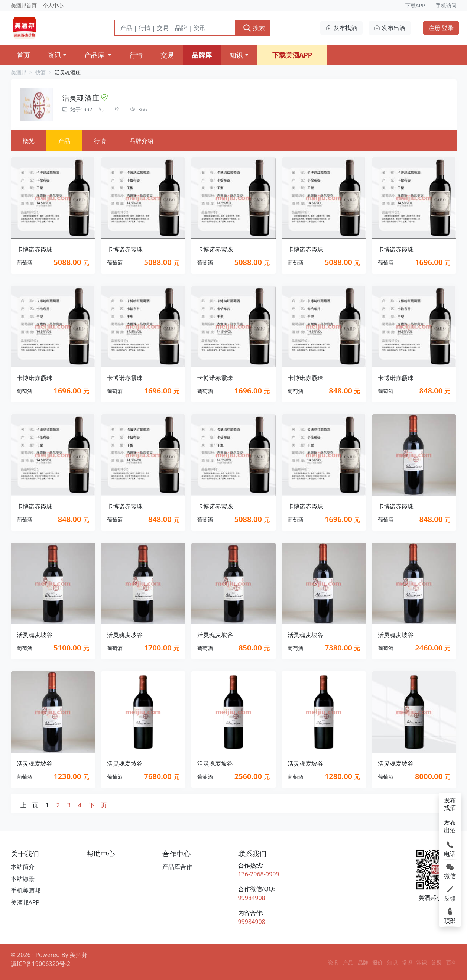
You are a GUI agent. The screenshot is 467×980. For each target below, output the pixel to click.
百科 (451, 962)
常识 (407, 962)
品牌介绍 (142, 141)
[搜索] (175, 28)
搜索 (254, 28)
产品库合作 (177, 867)
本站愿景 (23, 879)
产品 (64, 141)
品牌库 (202, 55)
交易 (167, 55)
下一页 (98, 805)
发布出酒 (390, 28)
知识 (236, 55)
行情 (136, 55)
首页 (23, 55)
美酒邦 (19, 72)
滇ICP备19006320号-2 (41, 964)
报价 (377, 962)
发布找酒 (341, 28)
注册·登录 (441, 28)
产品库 (95, 55)
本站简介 (23, 867)
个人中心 (53, 5)
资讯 (55, 55)
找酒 (40, 72)
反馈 (450, 893)
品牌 (363, 962)
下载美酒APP (292, 55)
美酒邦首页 (24, 5)
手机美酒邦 (26, 890)
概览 (29, 141)
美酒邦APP (25, 902)
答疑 (437, 962)
